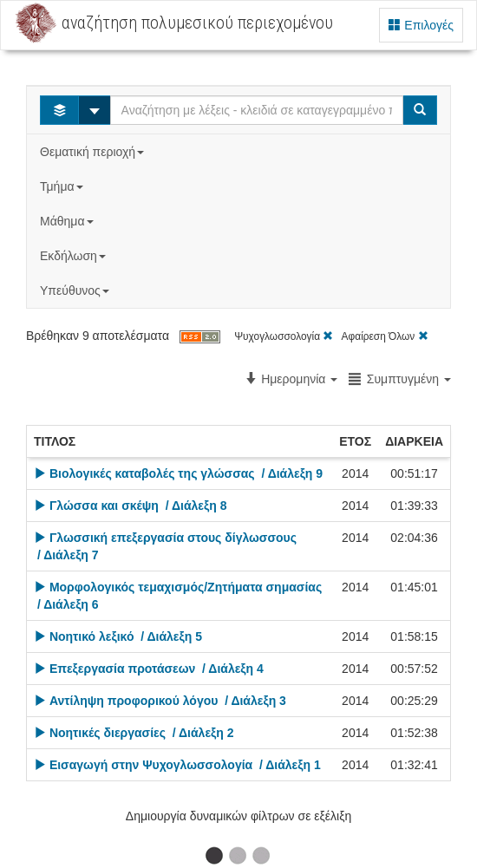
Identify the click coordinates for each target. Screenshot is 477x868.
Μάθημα (68, 221)
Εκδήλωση (75, 256)
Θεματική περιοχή (94, 152)
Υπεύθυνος (76, 290)
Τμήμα (63, 186)
